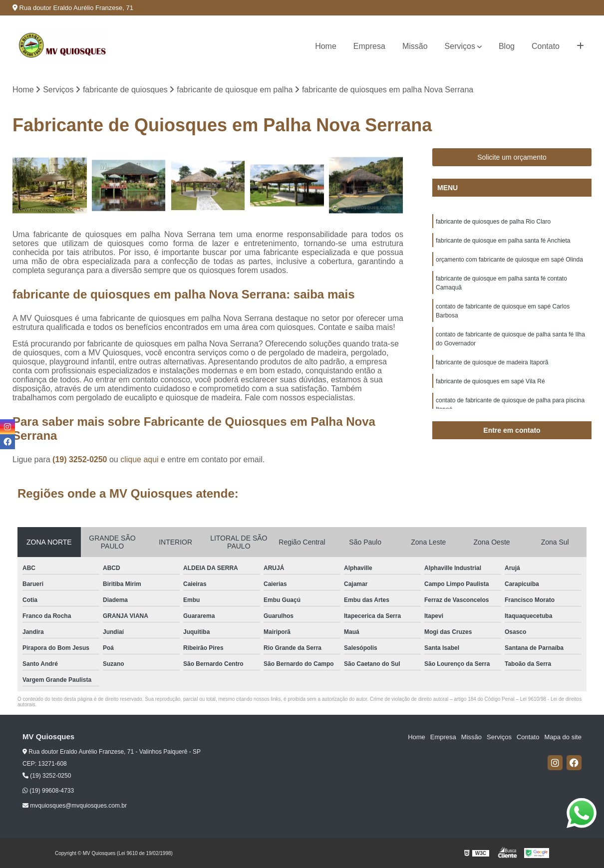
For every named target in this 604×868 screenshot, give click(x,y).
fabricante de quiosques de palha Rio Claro (493, 222)
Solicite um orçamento (512, 157)
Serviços (460, 46)
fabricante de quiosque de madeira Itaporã (492, 362)
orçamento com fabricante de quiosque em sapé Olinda (509, 260)
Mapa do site (563, 737)
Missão (415, 46)
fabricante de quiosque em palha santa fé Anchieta (503, 241)
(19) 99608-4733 (48, 791)
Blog (507, 46)
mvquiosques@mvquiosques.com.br (75, 806)
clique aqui (140, 459)
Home (326, 46)
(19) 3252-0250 (81, 459)
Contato (546, 46)
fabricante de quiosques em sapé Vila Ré (490, 381)
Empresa (369, 46)
